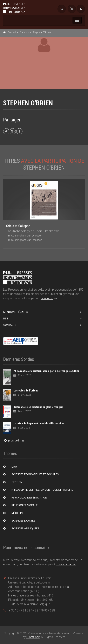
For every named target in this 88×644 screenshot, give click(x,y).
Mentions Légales (16, 312)
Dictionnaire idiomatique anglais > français (38, 407)
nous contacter (66, 564)
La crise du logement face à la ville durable (39, 423)
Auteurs (24, 32)
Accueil (12, 32)
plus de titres (14, 440)
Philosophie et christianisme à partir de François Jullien (46, 371)
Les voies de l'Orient (26, 391)
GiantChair (33, 637)
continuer (49, 298)
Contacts (10, 325)
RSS (6, 319)
